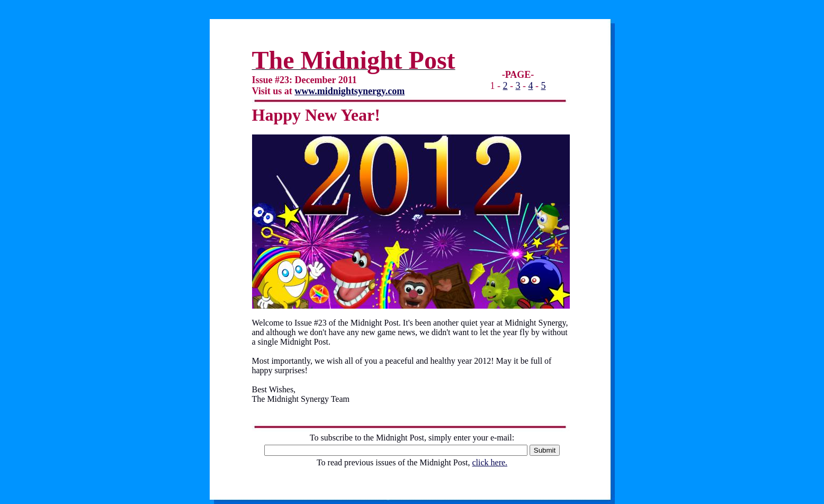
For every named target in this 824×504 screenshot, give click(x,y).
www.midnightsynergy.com (350, 91)
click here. (490, 462)
